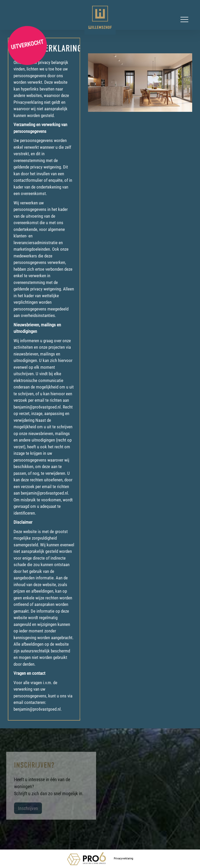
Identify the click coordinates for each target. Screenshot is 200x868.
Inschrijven (28, 808)
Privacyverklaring (123, 858)
